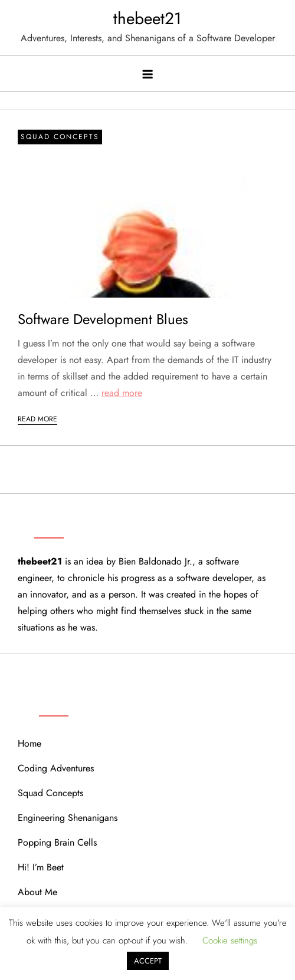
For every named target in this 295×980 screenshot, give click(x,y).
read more (122, 393)
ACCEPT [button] (148, 961)
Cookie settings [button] (230, 941)
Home (29, 743)
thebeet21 (147, 19)
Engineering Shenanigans (68, 818)
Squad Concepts (60, 137)
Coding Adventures (56, 768)
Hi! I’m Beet (41, 867)
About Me (37, 892)
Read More (37, 419)
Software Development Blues (103, 319)
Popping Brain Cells (57, 842)
